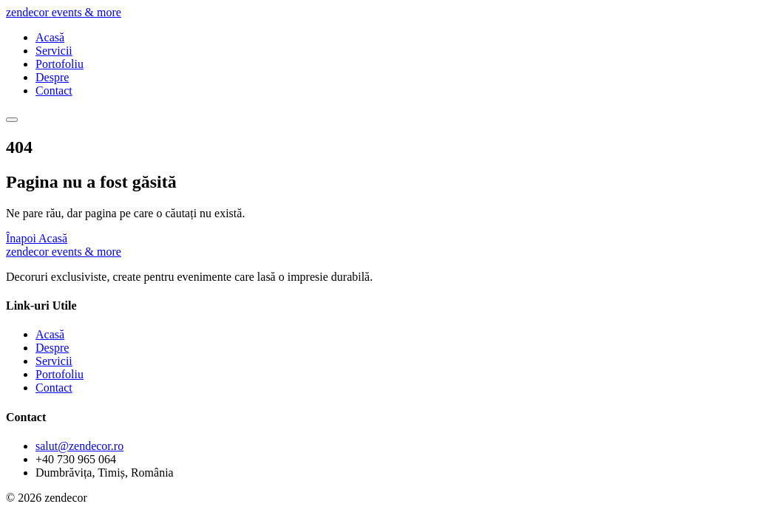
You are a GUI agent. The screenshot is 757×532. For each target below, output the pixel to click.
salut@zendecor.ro (79, 446)
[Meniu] (12, 120)
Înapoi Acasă (37, 238)
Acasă (50, 37)
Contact (54, 91)
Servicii (54, 51)
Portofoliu (60, 64)
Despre (52, 77)
